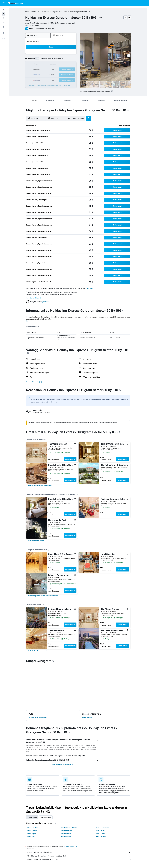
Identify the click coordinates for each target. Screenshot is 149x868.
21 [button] (61, 69)
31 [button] (41, 79)
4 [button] (46, 60)
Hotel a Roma (100, 831)
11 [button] (46, 65)
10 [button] (41, 65)
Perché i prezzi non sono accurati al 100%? (79, 860)
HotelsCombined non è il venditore (79, 852)
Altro (28, 321)
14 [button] (61, 65)
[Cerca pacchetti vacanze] (4, 23)
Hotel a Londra (101, 834)
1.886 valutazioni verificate (44, 29)
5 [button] (51, 60)
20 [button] (56, 69)
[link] (40, 485)
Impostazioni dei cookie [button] (34, 298)
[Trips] (4, 33)
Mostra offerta (70, 459)
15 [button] (66, 65)
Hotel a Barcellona (33, 828)
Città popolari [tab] (32, 817)
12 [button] (51, 65)
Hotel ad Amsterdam (102, 828)
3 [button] (41, 60)
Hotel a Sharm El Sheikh (69, 828)
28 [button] (61, 74)
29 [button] (66, 74)
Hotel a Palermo (101, 837)
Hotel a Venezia (32, 831)
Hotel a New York (67, 831)
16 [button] (71, 65)
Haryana (44, 12)
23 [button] (71, 69)
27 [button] (56, 74)
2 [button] (71, 55)
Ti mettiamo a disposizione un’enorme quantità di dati (79, 856)
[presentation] (112, 91)
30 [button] (71, 74)
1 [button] (66, 55)
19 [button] (51, 69)
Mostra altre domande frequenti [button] (62, 765)
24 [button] (41, 74)
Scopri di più (89, 288)
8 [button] (66, 60)
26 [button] (51, 74)
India (32, 12)
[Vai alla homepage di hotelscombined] (16, 3)
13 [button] (56, 65)
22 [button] (66, 69)
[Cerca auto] (4, 18)
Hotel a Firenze (66, 834)
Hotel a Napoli (31, 834)
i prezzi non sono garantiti (71, 846)
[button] (4, 3)
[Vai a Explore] (4, 27)
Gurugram (54, 12)
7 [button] (61, 60)
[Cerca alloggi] (4, 14)
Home (27, 12)
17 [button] (41, 69)
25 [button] (46, 74)
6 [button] (56, 60)
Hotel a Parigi (31, 837)
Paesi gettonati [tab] (46, 817)
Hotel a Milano (66, 837)
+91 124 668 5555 (32, 26)
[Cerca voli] (4, 10)
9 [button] (71, 60)
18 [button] (46, 69)
